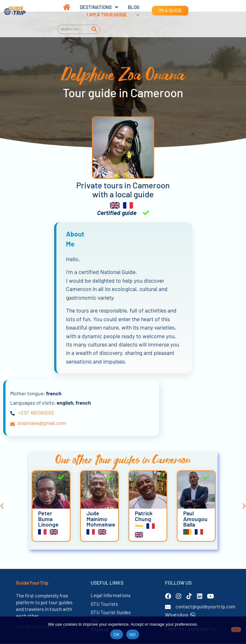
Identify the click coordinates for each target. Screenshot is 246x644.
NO (133, 635)
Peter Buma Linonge (48, 519)
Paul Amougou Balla (195, 519)
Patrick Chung (144, 516)
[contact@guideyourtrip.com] (168, 607)
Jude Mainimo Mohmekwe (101, 519)
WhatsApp (180, 615)
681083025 (42, 413)
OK (116, 635)
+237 (24, 413)
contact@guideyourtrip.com (205, 607)
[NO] (236, 630)
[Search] (94, 29)
